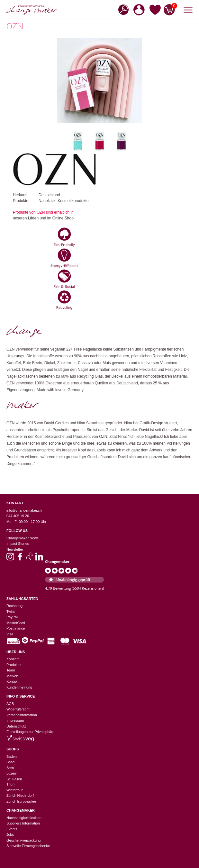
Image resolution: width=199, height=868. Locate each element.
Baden (12, 757)
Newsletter (15, 549)
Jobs (10, 834)
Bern (10, 768)
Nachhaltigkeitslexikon (24, 818)
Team (11, 670)
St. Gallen (14, 779)
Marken (12, 676)
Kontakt (12, 681)
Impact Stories (18, 544)
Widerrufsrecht (18, 709)
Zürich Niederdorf (20, 796)
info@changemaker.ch (24, 510)
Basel (11, 762)
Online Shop (63, 218)
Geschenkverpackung (23, 840)
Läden (33, 218)
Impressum (15, 720)
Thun (10, 784)
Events (12, 829)
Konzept (13, 659)
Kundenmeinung (19, 687)
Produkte (14, 665)
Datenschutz (16, 726)
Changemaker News (23, 538)
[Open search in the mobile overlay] (122, 9)
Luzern (12, 773)
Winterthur (15, 790)
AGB (10, 704)
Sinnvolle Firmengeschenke (28, 846)
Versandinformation (22, 715)
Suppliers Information (23, 823)
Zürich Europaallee (21, 801)
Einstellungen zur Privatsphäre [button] (30, 732)
